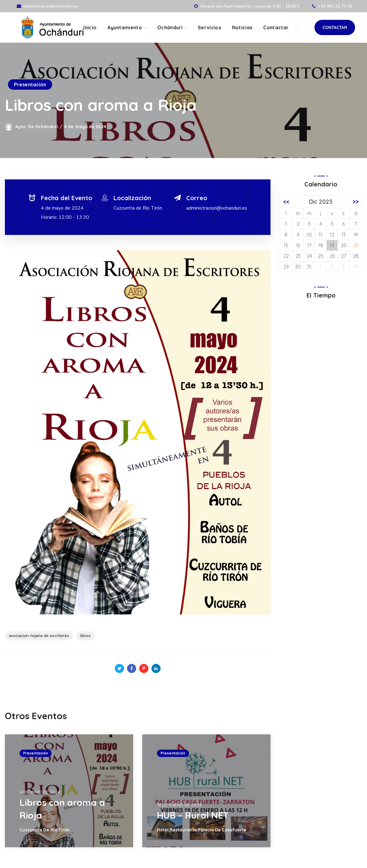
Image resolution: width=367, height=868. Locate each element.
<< (286, 202)
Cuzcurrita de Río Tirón (138, 208)
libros (85, 636)
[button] (335, 27)
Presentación (30, 85)
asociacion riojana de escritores (39, 636)
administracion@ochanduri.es (51, 6)
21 (356, 245)
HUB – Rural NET (193, 815)
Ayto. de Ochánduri (37, 127)
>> (356, 202)
